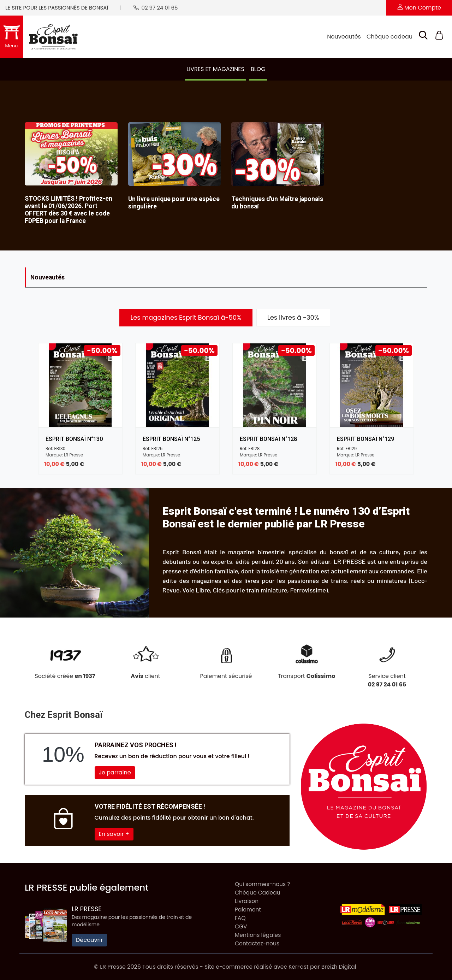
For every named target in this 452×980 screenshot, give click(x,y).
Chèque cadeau (389, 37)
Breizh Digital (340, 967)
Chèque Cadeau (258, 893)
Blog (258, 69)
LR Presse (87, 909)
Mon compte (419, 8)
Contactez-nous (258, 943)
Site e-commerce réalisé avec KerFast (256, 967)
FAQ (240, 918)
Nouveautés (344, 37)
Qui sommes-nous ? (263, 884)
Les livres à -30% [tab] (293, 317)
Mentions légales (259, 935)
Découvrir (89, 940)
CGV (241, 926)
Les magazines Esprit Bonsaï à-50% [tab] (186, 317)
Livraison (247, 901)
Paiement (248, 910)
